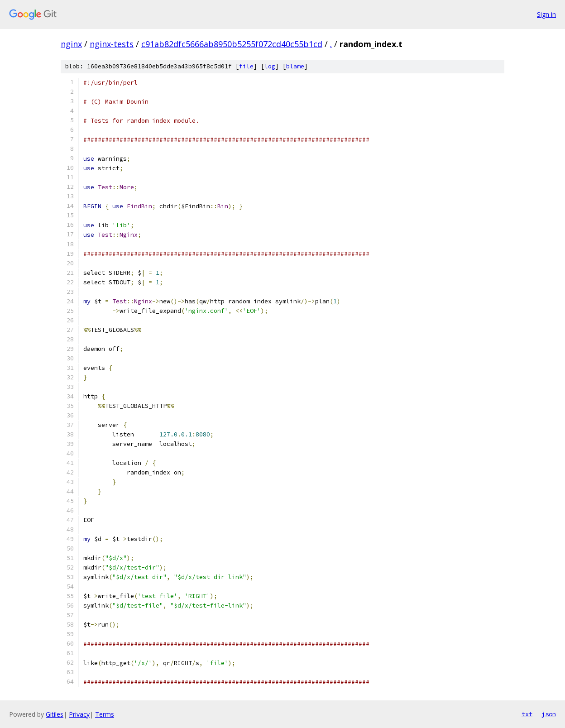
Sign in (546, 14)
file (246, 66)
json (549, 714)
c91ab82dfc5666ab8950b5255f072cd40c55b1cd (232, 44)
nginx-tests (112, 44)
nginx (71, 44)
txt (527, 714)
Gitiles (55, 714)
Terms (105, 714)
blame (295, 66)
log (270, 66)
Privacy (79, 714)
